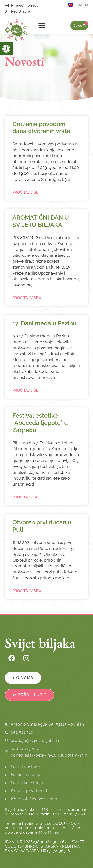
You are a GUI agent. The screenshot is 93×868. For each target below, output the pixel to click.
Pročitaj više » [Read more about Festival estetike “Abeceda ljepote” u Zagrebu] (27, 497)
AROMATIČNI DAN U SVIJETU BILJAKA (41, 221)
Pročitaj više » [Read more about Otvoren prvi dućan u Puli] (27, 591)
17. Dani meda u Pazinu (45, 323)
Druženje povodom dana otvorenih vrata (41, 128)
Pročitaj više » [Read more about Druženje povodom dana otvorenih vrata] (27, 192)
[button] (42, 26)
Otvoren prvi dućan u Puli (42, 526)
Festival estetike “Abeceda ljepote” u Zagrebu (40, 423)
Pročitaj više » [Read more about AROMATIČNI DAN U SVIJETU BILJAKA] (27, 298)
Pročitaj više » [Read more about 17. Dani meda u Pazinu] (27, 390)
